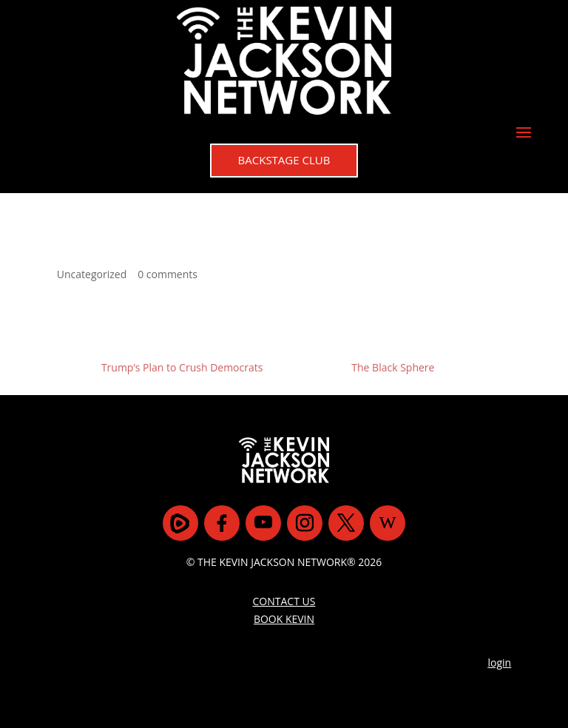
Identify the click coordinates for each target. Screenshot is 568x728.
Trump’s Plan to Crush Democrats (182, 367)
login (500, 663)
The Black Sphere (393, 367)
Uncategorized (92, 274)
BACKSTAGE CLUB (284, 160)
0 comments (168, 274)
